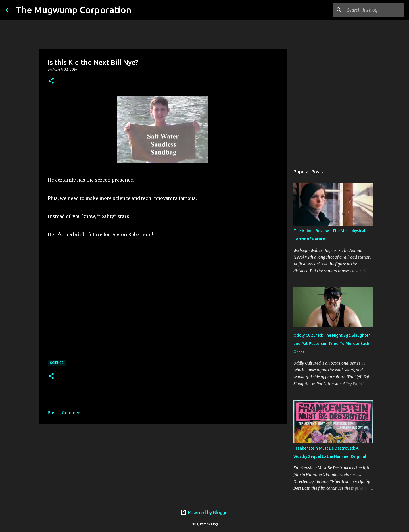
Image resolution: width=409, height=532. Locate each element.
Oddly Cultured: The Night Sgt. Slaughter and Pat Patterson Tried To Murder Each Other (332, 344)
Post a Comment (65, 413)
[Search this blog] (375, 10)
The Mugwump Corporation (74, 10)
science (57, 363)
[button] (51, 81)
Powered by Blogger (204, 512)
